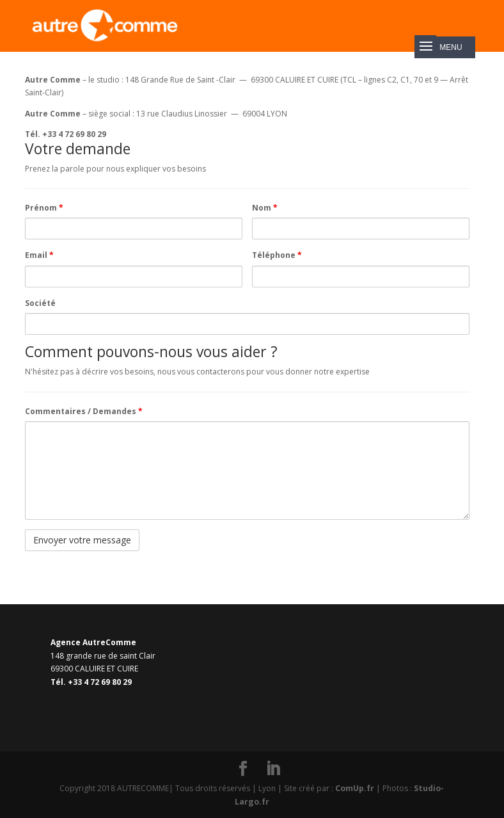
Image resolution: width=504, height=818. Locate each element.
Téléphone (277, 255)
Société (40, 303)
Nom (265, 208)
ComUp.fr (355, 788)
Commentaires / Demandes (84, 411)
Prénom (44, 208)
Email (39, 255)
